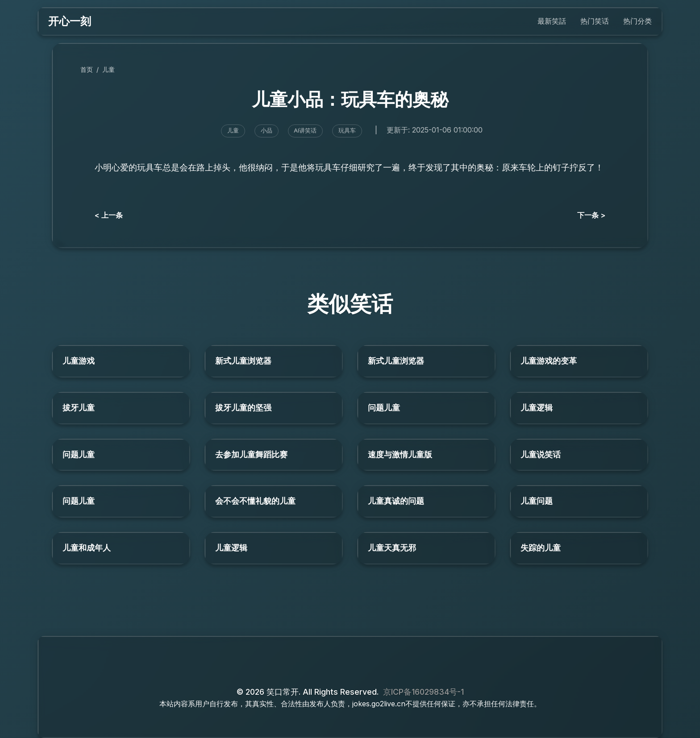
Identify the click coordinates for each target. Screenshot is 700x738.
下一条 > (591, 215)
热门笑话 (595, 21)
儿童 (108, 69)
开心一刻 (70, 21)
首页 (87, 69)
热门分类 (637, 21)
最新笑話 (552, 21)
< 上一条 (109, 215)
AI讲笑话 (305, 131)
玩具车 (347, 131)
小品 (267, 131)
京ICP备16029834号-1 (423, 692)
